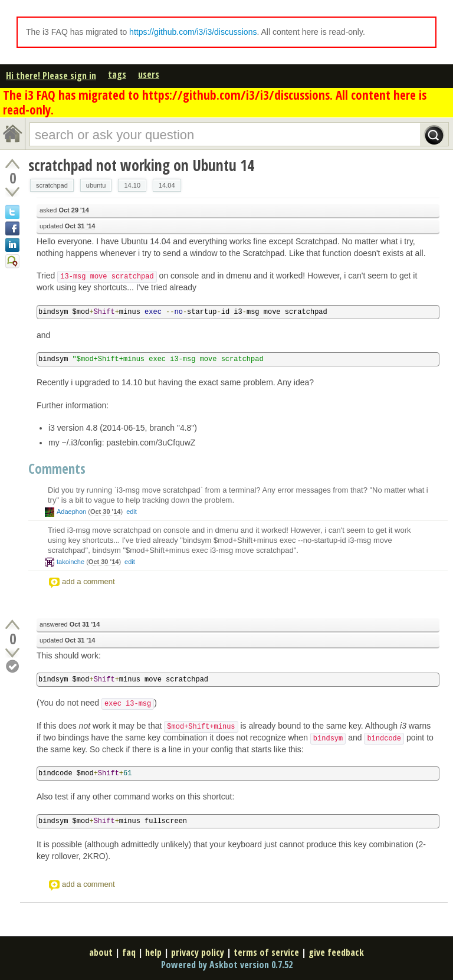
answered (70, 625)
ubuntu (96, 185)
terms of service (266, 952)
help (153, 952)
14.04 (167, 185)
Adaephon (71, 512)
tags (117, 74)
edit (132, 512)
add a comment (88, 581)
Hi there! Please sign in (51, 76)
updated (67, 226)
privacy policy (198, 952)
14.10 (132, 185)
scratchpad (52, 185)
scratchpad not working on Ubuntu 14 (141, 165)
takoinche (70, 562)
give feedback (336, 952)
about (101, 952)
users (149, 74)
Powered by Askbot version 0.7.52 (227, 965)
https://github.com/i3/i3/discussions (193, 32)
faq (129, 952)
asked (64, 210)
